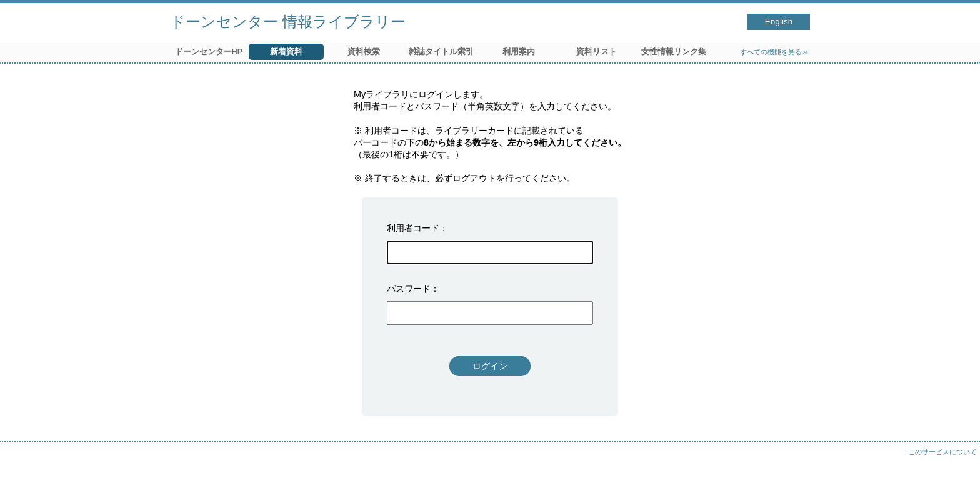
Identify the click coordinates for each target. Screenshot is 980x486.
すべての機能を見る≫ (774, 52)
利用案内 (519, 52)
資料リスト (597, 52)
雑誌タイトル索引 (441, 52)
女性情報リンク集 (674, 52)
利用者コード (413, 228)
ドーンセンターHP (209, 52)
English (779, 22)
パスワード (409, 289)
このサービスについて (942, 452)
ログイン (490, 366)
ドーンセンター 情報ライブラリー (288, 22)
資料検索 (364, 52)
